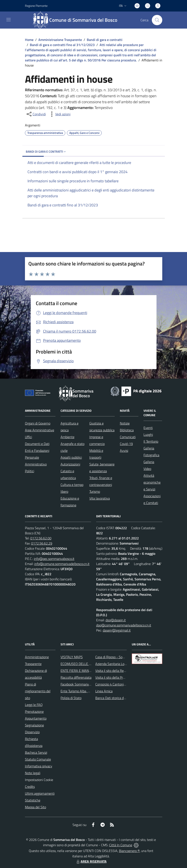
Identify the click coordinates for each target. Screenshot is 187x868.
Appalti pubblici (71, 457)
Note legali (33, 773)
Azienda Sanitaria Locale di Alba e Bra (122, 664)
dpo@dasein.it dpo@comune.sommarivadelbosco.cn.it (124, 623)
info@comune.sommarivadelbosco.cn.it (62, 564)
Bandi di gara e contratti (105, 40)
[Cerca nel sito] (157, 20)
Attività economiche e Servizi (152, 482)
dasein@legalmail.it (117, 630)
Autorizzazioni (70, 464)
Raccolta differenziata (76, 677)
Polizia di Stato (71, 698)
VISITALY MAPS (72, 657)
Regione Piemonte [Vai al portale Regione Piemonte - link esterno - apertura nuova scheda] (36, 6)
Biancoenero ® (129, 851)
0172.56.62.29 (42, 543)
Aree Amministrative (40, 430)
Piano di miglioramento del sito (38, 691)
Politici (30, 471)
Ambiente (67, 437)
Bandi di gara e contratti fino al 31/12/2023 (62, 45)
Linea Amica (104, 691)
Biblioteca (127, 430)
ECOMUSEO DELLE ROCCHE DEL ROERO (90, 664)
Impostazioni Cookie (39, 780)
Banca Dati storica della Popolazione (121, 698)
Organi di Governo (38, 423)
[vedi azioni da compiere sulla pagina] (59, 114)
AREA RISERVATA (91, 861)
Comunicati (128, 437)
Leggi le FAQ (34, 705)
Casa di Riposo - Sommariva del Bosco (122, 657)
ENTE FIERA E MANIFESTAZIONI (84, 671)
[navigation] (9, 20)
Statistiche (33, 800)
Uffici (28, 437)
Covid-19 (126, 444)
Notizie (125, 423)
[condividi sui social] (36, 114)
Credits (30, 787)
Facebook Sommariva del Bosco (83, 684)
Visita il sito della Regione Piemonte (121, 671)
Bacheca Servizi (36, 752)
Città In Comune (121, 845)
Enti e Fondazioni (37, 451)
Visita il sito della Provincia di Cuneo (120, 677)
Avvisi (124, 451)
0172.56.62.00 (41, 538)
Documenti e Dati (37, 444)
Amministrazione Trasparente (60, 40)
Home (29, 40)
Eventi (148, 428)
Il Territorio (151, 441)
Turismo (95, 491)
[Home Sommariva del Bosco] (77, 20)
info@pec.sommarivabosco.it (54, 559)
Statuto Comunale (38, 759)
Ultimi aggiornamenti (40, 793)
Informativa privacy (39, 766)
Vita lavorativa (100, 498)
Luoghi (148, 435)
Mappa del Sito (36, 807)
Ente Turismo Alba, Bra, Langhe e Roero (88, 691)
